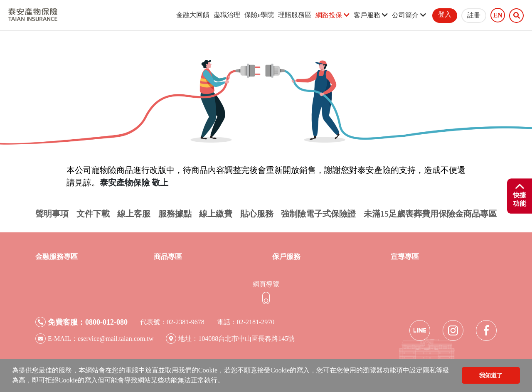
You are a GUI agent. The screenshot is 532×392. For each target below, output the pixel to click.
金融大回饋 (193, 15)
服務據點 (175, 214)
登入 (445, 14)
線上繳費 (216, 214)
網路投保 (332, 15)
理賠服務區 (295, 15)
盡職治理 (227, 15)
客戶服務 (371, 15)
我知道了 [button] (491, 375)
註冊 (474, 15)
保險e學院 (259, 15)
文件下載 (93, 214)
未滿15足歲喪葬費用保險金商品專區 (430, 214)
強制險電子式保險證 (318, 214)
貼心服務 (257, 214)
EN (498, 15)
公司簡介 (409, 15)
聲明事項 (52, 214)
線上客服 (134, 214)
